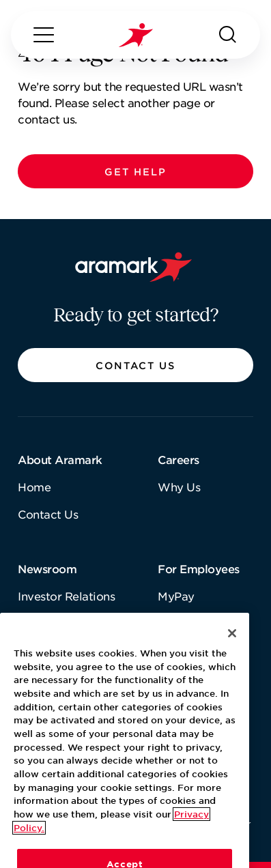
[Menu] (44, 35)
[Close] (232, 659)
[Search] (228, 35)
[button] (135, 171)
